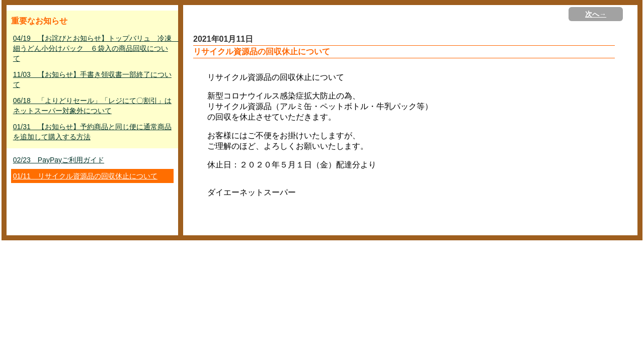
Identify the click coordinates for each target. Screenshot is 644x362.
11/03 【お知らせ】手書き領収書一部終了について (92, 79)
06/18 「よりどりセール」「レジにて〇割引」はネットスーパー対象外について (92, 106)
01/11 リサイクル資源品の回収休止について (85, 176)
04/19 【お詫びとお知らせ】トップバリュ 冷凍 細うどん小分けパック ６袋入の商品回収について (93, 48)
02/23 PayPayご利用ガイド (59, 160)
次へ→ (596, 14)
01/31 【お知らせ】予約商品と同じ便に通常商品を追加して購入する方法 (92, 132)
